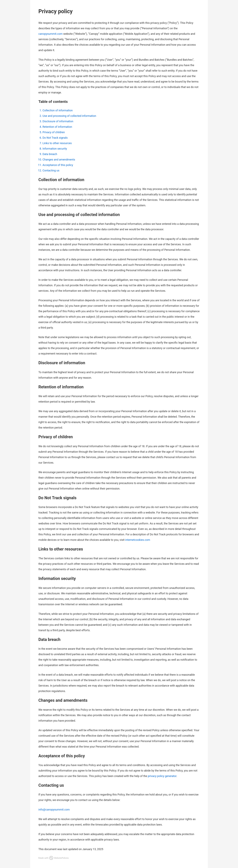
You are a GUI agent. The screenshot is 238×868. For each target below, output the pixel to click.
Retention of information (57, 127)
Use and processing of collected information (69, 116)
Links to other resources (57, 143)
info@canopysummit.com (54, 810)
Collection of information (58, 110)
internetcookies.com (138, 540)
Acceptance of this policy (58, 165)
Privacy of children (54, 132)
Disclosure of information (58, 121)
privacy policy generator (162, 776)
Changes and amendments (59, 160)
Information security (55, 149)
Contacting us (51, 170)
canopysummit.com (50, 34)
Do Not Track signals (55, 138)
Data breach (50, 154)
